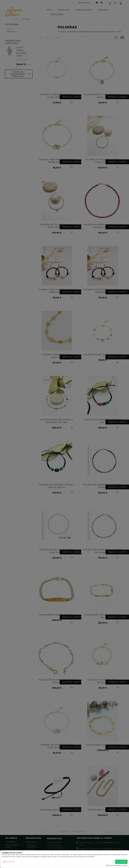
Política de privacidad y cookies (117, 865)
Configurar (9, 862)
